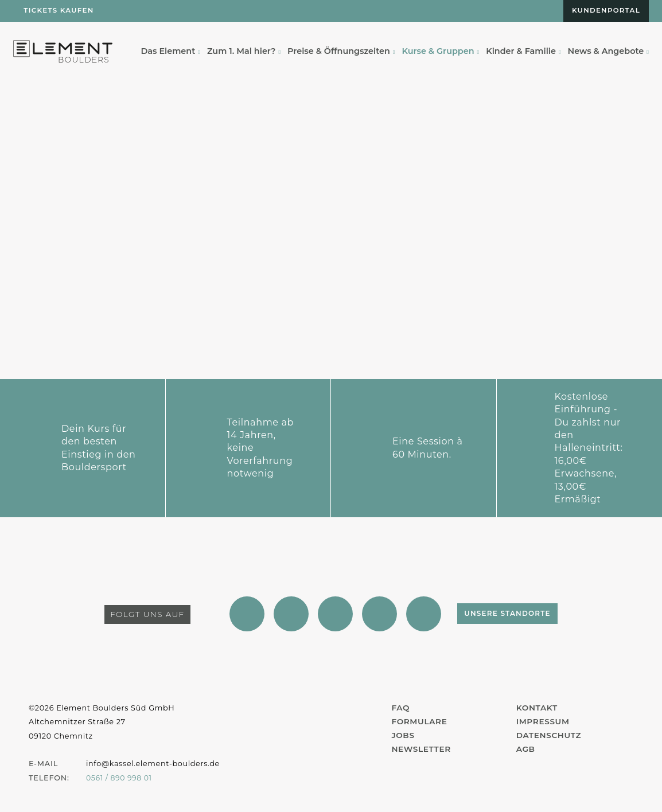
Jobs (403, 736)
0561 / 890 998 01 (120, 778)
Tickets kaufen (60, 11)
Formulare (420, 722)
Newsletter (422, 749)
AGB (526, 749)
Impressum (544, 722)
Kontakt (538, 708)
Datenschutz (550, 736)
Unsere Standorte (530, 614)
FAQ (401, 708)
